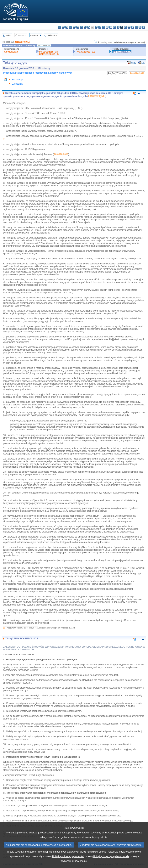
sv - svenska (144, 27)
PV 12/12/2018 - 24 (48, 52)
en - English (85, 27)
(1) (4, 628)
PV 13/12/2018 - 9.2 (85, 52)
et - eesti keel (78, 27)
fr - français (89, 27)
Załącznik (17, 84)
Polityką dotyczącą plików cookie (111, 862)
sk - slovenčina (133, 27)
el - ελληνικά (81, 27)
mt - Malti (114, 27)
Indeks (9, 35)
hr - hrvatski (96, 27)
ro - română (129, 27)
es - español (63, 27)
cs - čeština (67, 27)
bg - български (59, 27)
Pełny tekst (53, 35)
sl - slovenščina (136, 27)
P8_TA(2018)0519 (122, 52)
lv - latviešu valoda (103, 27)
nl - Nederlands (118, 27)
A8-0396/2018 (11, 52)
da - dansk (70, 27)
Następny (34, 35)
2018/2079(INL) (22, 42)
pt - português (125, 27)
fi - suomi (140, 27)
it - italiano (100, 27)
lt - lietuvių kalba (107, 27)
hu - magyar (111, 27)
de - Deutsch (74, 27)
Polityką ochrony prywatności (68, 862)
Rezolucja (18, 79)
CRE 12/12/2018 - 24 (49, 54)
